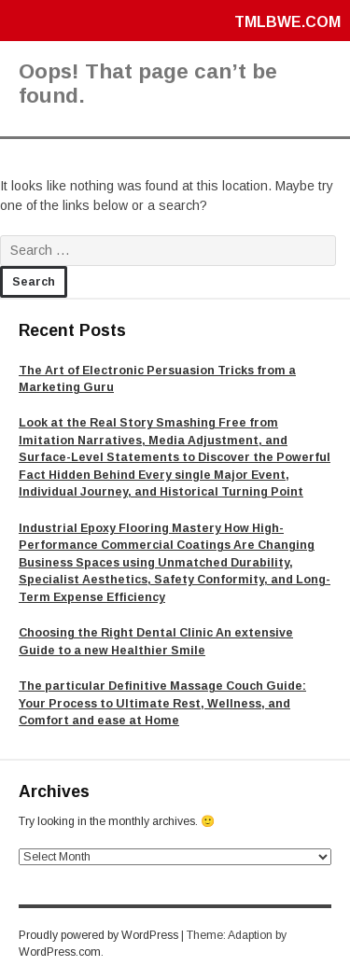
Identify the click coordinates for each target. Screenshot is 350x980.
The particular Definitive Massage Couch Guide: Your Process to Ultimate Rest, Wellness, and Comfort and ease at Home (162, 703)
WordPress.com (60, 952)
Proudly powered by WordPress (98, 935)
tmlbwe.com (287, 22)
